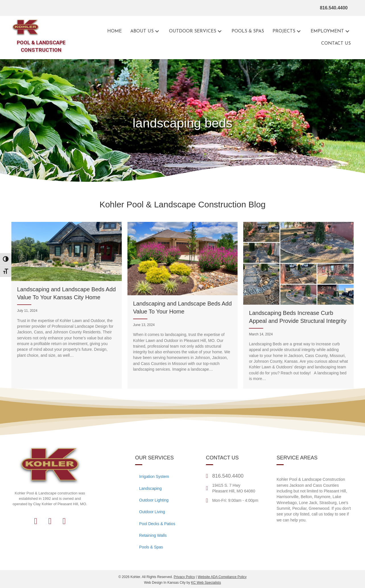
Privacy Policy (184, 577)
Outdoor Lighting (154, 500)
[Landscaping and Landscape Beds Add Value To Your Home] (183, 305)
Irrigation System (154, 476)
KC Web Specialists (206, 583)
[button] (157, 31)
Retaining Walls (153, 535)
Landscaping (150, 488)
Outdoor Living (152, 512)
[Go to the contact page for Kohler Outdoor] (336, 44)
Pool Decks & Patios (157, 524)
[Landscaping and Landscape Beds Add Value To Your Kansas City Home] (67, 305)
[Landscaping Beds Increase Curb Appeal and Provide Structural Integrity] (298, 305)
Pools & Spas (151, 547)
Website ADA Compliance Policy (222, 577)
